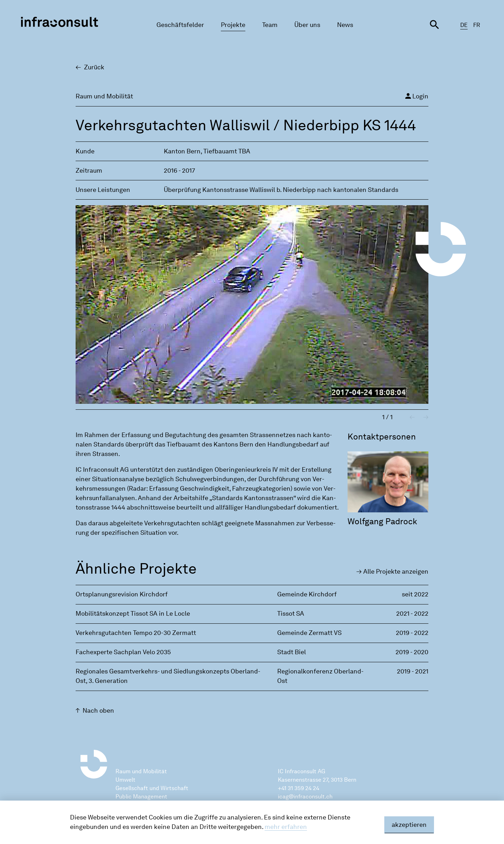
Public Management (141, 797)
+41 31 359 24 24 (299, 788)
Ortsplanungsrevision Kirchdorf (122, 594)
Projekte (233, 25)
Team (270, 25)
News (345, 25)
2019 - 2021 (413, 671)
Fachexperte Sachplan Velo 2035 (123, 652)
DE (464, 25)
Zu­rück (94, 67)
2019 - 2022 (412, 633)
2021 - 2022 (412, 614)
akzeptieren (409, 825)
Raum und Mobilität (141, 771)
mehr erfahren (286, 827)
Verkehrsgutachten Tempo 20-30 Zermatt (136, 633)
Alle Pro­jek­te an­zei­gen (396, 572)
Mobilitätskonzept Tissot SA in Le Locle (133, 614)
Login (416, 96)
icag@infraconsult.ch (305, 797)
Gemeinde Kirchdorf (307, 594)
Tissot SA (291, 614)
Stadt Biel (292, 652)
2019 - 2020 (412, 652)
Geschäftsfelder (180, 25)
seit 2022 (415, 594)
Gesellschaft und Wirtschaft (152, 788)
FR (477, 25)
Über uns (307, 25)
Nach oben (98, 711)
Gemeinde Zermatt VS (309, 633)
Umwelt (125, 780)
